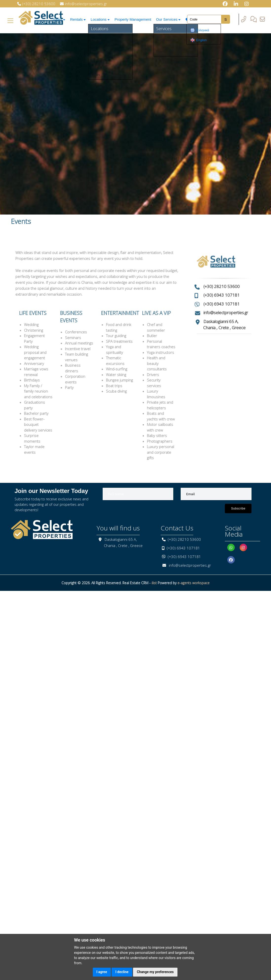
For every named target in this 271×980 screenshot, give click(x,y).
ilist (154, 583)
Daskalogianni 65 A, (221, 306)
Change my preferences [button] (155, 972)
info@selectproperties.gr (226, 297)
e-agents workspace (194, 583)
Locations (101, 19)
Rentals (78, 19)
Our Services (170, 19)
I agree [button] (102, 972)
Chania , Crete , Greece (224, 312)
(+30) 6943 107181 (222, 280)
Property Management (134, 19)
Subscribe (238, 508)
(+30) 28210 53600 (222, 271)
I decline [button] (122, 972)
